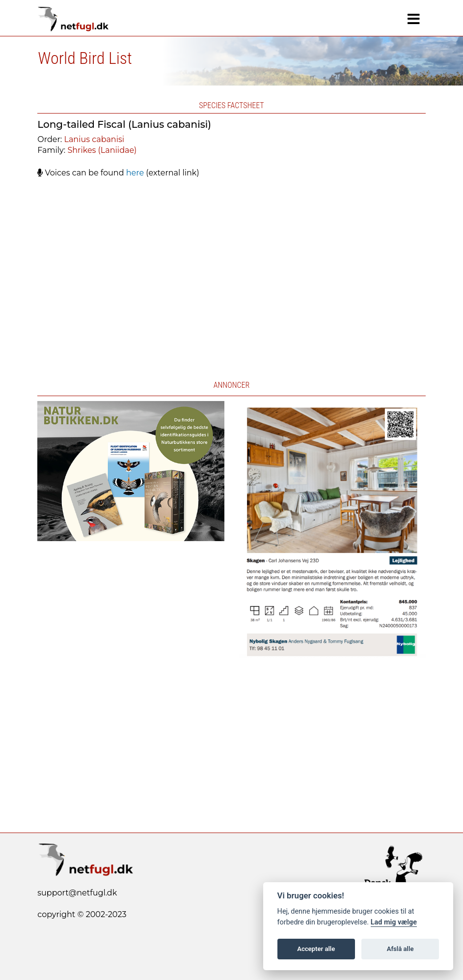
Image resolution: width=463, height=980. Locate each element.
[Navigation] (414, 19)
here (135, 173)
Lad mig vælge (394, 922)
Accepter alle (316, 949)
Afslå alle (400, 949)
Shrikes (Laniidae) (102, 150)
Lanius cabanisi (94, 139)
